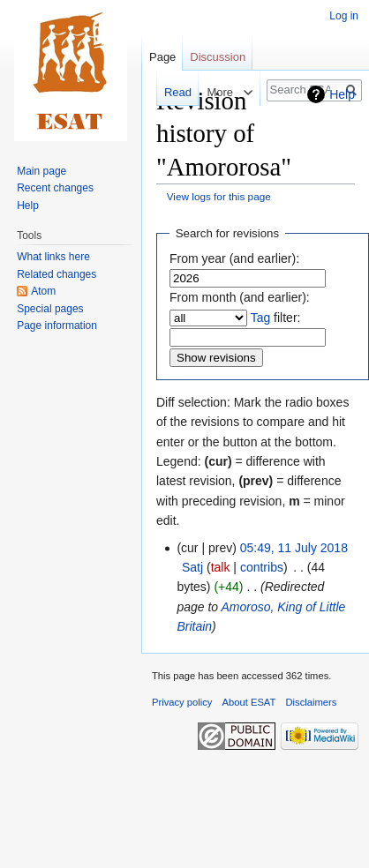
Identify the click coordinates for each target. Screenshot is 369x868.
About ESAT (249, 702)
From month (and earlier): (240, 297)
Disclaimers (312, 702)
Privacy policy (182, 702)
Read (167, 92)
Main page (41, 171)
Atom (43, 291)
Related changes (56, 274)
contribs (262, 567)
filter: (276, 318)
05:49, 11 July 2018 (294, 548)
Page (162, 57)
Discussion (218, 57)
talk (221, 567)
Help (342, 94)
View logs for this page (219, 196)
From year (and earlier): (234, 258)
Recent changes (55, 188)
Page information (57, 325)
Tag (261, 318)
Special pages (50, 309)
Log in (344, 16)
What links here (53, 257)
